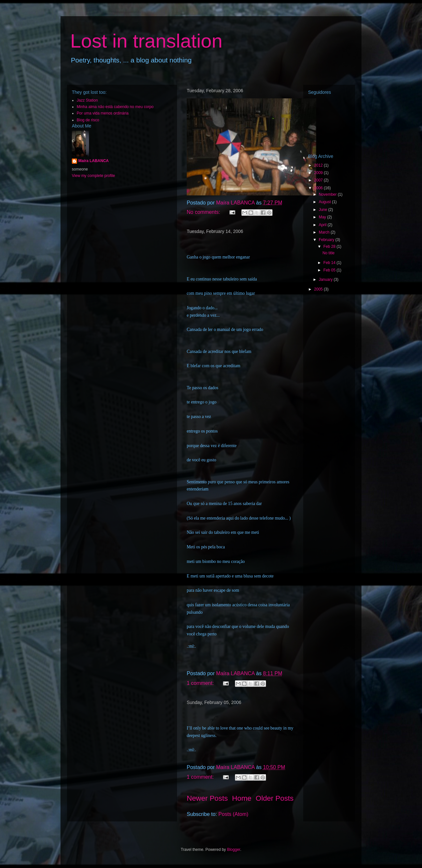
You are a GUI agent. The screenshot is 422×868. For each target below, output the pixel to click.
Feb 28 (330, 247)
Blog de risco (88, 120)
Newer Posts (207, 798)
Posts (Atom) (233, 814)
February (327, 240)
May (323, 217)
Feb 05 (330, 270)
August (325, 202)
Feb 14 (330, 263)
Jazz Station (87, 100)
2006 (319, 188)
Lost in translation (146, 41)
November (328, 194)
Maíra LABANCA (94, 161)
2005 (319, 289)
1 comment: (201, 683)
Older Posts (275, 798)
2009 (319, 173)
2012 (319, 165)
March (325, 232)
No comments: (204, 212)
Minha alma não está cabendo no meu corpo (115, 107)
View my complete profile (93, 176)
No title (328, 253)
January (326, 280)
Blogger (233, 850)
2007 (319, 180)
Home (242, 798)
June (323, 210)
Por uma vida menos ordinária (103, 113)
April (323, 225)
